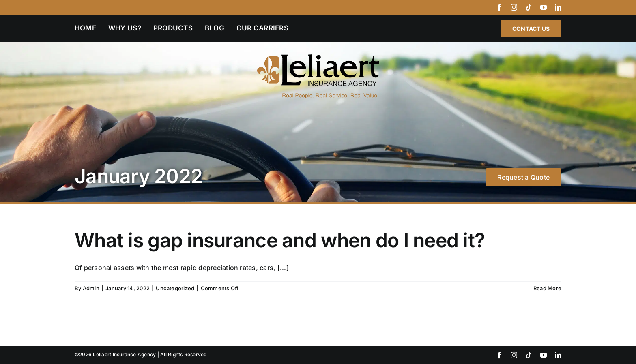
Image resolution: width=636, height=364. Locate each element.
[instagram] (514, 7)
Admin (91, 288)
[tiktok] (529, 7)
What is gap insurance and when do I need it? (280, 240)
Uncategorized (175, 288)
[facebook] (499, 7)
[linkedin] (558, 7)
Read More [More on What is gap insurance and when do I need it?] (547, 288)
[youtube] (544, 7)
